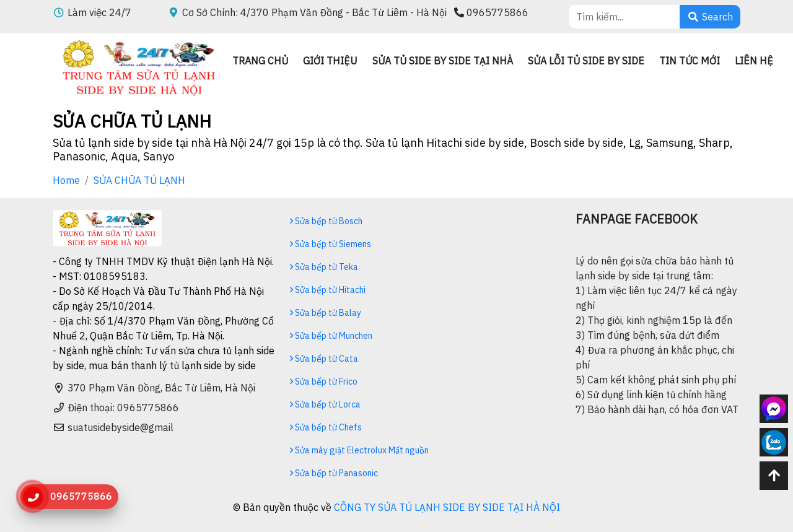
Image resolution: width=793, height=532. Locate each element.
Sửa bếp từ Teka (324, 267)
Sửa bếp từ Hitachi (328, 290)
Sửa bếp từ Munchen (331, 336)
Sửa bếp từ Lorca (325, 404)
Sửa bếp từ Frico (324, 382)
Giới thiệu (330, 61)
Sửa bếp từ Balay (326, 313)
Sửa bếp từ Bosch (326, 221)
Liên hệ (754, 61)
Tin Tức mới (690, 61)
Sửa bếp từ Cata (324, 359)
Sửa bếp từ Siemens (331, 244)
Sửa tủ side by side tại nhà (443, 61)
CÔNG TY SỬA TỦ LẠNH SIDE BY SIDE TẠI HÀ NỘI (447, 507)
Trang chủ (260, 61)
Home (66, 180)
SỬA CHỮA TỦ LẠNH (139, 180)
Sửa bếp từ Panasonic (334, 473)
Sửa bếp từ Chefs (326, 427)
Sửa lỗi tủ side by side (586, 61)
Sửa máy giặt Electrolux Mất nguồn (359, 450)
